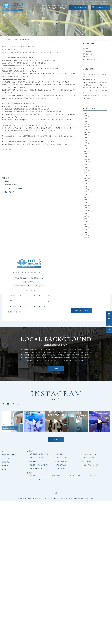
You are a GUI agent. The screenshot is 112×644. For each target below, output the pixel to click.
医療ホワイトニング (91, 499)
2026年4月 (86, 116)
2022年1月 (86, 235)
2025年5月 (86, 146)
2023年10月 (87, 178)
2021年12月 (87, 238)
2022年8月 (86, 216)
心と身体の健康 (88, 51)
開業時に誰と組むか (11, 185)
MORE (56, 473)
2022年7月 (86, 219)
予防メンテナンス (36, 502)
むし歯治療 (87, 495)
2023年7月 (86, 186)
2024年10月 (87, 162)
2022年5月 (86, 224)
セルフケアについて (64, 502)
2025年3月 (86, 151)
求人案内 (105, 16)
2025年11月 (87, 129)
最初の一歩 (8, 181)
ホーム (6, 16)
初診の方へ (57, 16)
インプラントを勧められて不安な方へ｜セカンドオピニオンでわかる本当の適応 (95, 90)
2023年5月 (86, 192)
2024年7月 (86, 170)
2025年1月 (86, 156)
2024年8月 (86, 167)
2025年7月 (86, 140)
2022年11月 (87, 208)
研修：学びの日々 (10, 192)
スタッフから (87, 57)
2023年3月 (86, 197)
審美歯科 (33, 495)
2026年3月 (86, 119)
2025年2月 (86, 154)
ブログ (29, 507)
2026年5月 (86, 113)
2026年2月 (86, 121)
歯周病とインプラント (90, 54)
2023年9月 (86, 181)
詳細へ (56, 370)
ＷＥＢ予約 (109, 321)
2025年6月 (86, 143)
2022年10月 (87, 211)
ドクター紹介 (74, 16)
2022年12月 (87, 205)
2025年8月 (86, 138)
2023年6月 (86, 189)
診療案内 (41, 16)
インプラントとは (90, 488)
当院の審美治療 (62, 495)
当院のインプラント (64, 492)
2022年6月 (86, 221)
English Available (102, 7)
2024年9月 (86, 165)
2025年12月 (87, 127)
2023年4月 (86, 194)
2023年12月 (87, 175)
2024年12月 (87, 159)
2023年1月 (86, 202)
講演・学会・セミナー (90, 59)
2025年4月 (86, 148)
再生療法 (60, 488)
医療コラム (6, 496)
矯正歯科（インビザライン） (40, 499)
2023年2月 (86, 200)
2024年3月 (86, 173)
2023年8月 (86, 184)
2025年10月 (87, 132)
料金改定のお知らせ (89, 80)
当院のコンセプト (23, 16)
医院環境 (86, 48)
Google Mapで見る (81, 310)
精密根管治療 (61, 499)
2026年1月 (86, 124)
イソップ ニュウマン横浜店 (14, 188)
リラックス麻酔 (89, 492)
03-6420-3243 (31, 292)
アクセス (90, 16)
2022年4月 (86, 227)
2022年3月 (86, 230)
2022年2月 (86, 232)
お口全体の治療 (81, 7)
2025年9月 (86, 135)
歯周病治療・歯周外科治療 (39, 488)
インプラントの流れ (37, 492)
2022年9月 (86, 213)
